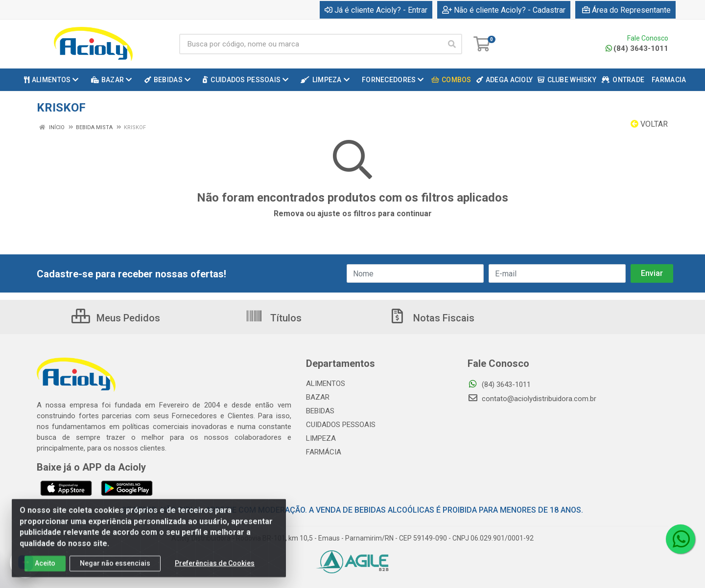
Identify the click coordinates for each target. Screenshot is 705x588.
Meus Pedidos (116, 318)
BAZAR (318, 397)
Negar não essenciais (115, 570)
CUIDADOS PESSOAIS (341, 425)
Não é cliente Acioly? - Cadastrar (504, 10)
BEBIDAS (320, 411)
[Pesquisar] (452, 44)
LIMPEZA (321, 438)
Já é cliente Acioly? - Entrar (376, 10)
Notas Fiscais (431, 318)
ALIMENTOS (326, 384)
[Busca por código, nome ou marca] (311, 44)
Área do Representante (626, 10)
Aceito (45, 570)
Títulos (273, 318)
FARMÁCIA (324, 452)
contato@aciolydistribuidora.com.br (532, 399)
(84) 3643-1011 (637, 48)
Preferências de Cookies (215, 570)
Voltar (649, 124)
